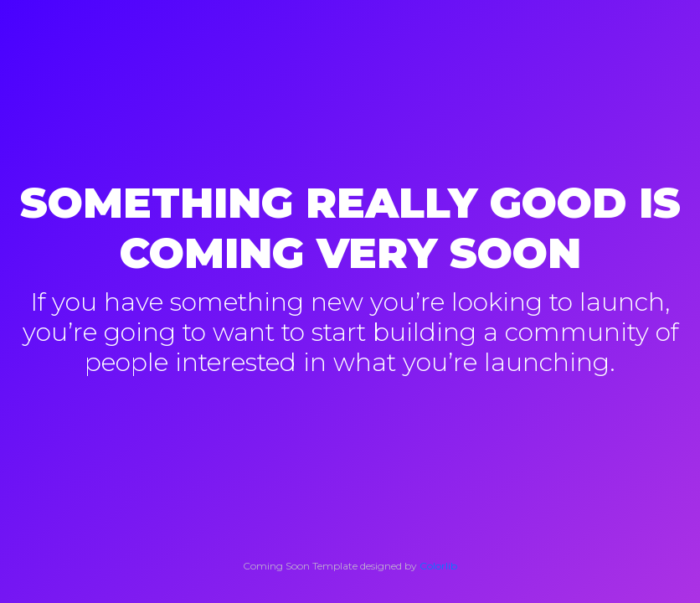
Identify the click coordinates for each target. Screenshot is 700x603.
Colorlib (438, 566)
